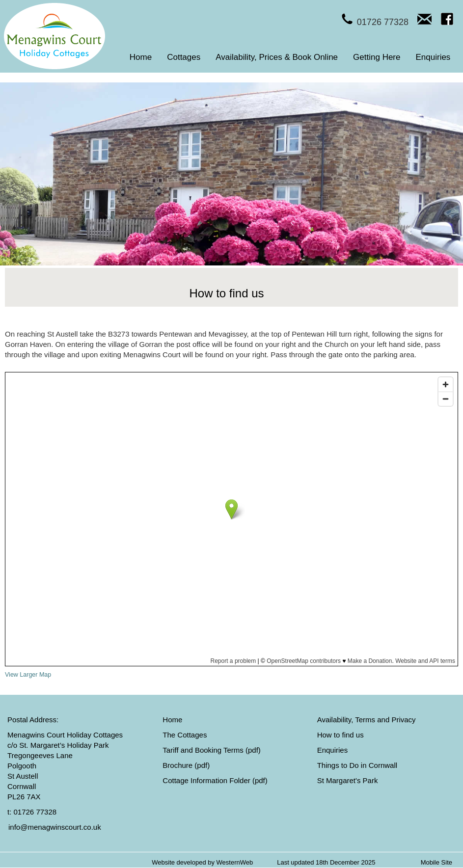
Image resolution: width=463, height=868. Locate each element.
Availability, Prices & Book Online (277, 57)
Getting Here (377, 57)
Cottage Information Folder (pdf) (215, 780)
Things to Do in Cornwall (357, 765)
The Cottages (185, 735)
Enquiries (433, 57)
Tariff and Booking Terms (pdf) (212, 750)
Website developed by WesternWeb (202, 862)
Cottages (184, 57)
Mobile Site (436, 862)
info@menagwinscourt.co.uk (55, 827)
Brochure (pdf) (186, 765)
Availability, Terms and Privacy (367, 720)
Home (141, 57)
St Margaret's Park (348, 780)
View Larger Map (28, 675)
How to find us (340, 735)
